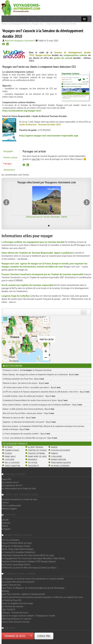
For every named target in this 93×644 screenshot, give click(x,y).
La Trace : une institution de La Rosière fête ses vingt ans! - (30, 438)
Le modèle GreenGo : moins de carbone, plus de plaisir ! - (29, 396)
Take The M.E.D (8, 609)
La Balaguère (57, 456)
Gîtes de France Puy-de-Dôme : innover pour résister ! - (28, 413)
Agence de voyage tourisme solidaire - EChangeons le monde (28, 616)
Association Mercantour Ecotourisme (18, 582)
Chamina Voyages (12, 450)
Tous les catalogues (10, 540)
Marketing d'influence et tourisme (16, 619)
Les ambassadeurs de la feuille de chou (19, 488)
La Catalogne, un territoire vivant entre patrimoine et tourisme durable (33, 579)
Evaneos (54, 453)
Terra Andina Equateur (61, 463)
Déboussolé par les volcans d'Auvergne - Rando (47, 217)
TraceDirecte (33, 466)
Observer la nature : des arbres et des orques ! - (26, 383)
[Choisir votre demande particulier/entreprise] (31, 636)
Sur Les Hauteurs (12, 463)
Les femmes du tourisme (12, 606)
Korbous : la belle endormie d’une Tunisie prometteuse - (29, 409)
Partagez (8, 164)
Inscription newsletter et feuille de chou (19, 499)
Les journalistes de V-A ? (12, 485)
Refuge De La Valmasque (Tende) (16, 546)
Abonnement (9, 170)
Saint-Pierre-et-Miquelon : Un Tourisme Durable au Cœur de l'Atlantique (33, 588)
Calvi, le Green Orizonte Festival (15, 622)
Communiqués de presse (19, 24)
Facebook (6, 523)
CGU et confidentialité (11, 505)
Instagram (6, 529)
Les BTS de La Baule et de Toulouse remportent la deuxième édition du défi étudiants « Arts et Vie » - (46, 392)
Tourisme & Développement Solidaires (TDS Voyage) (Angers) (29, 561)
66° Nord (9, 447)
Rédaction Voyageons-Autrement (20, 40)
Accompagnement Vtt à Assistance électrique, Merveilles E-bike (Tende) (33, 558)
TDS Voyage (33, 463)
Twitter (5, 526)
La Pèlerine (9, 460)
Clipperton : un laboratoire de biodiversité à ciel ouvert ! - (29, 422)
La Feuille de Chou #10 (11, 600)
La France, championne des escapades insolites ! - (26, 434)
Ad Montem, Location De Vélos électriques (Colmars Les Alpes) (29, 567)
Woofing (5, 591)
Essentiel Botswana (36, 453)
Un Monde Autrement (60, 466)
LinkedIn (5, 520)
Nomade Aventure (59, 460)
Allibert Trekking (35, 447)
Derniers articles (11, 157)
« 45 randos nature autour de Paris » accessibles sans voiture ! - (32, 387)
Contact (5, 502)
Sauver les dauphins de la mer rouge (17, 603)
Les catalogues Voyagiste (15, 444)
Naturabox (32, 460)
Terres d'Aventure (12, 466)
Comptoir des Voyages (37, 450)
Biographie (8, 151)
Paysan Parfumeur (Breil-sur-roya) (17, 543)
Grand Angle (10, 456)
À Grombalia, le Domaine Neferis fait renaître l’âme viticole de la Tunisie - (35, 400)
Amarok (54, 447)
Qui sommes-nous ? (10, 482)
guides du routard (63, 58)
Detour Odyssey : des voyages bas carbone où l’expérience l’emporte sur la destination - (41, 374)
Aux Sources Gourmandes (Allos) (16, 564)
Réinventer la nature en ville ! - (19, 418)
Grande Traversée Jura (11, 585)
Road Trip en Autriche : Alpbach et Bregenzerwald (23, 594)
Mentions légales (9, 509)
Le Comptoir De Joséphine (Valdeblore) (18, 552)
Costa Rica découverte (60, 450)
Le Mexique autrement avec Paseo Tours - (23, 379)
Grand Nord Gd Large (37, 456)
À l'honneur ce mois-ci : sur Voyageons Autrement (27, 370)
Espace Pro (6, 479)
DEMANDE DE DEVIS (15, 636)
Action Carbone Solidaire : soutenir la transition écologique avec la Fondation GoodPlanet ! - (42, 405)
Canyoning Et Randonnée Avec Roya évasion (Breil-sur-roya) (28, 555)
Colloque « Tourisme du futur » (15, 612)
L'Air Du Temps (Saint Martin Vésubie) (18, 549)
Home (4, 24)
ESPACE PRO (44, 636)
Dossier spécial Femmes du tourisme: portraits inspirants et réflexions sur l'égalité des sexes (42, 597)
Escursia (8, 453)
